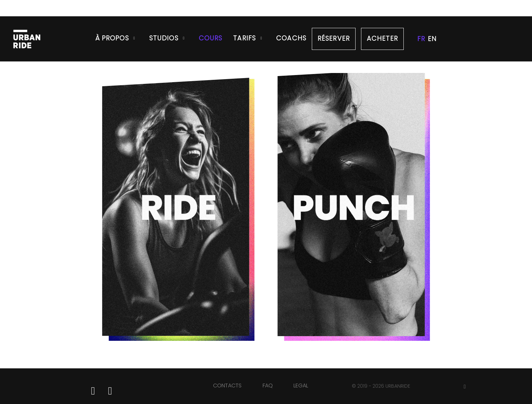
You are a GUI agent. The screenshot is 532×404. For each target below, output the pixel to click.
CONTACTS (227, 385)
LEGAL (301, 385)
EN (432, 39)
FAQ (268, 385)
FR (421, 39)
